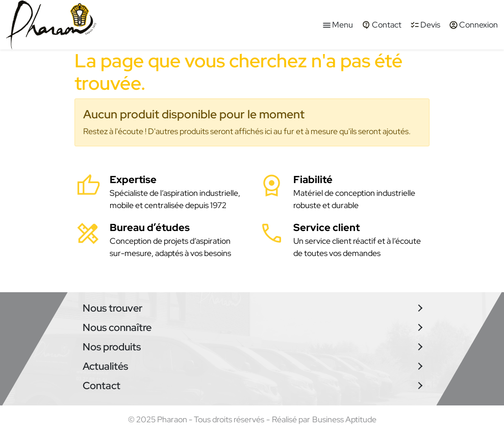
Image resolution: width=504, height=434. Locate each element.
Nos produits (112, 347)
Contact (102, 386)
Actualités (105, 366)
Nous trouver (112, 308)
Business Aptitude (344, 419)
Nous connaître (117, 327)
